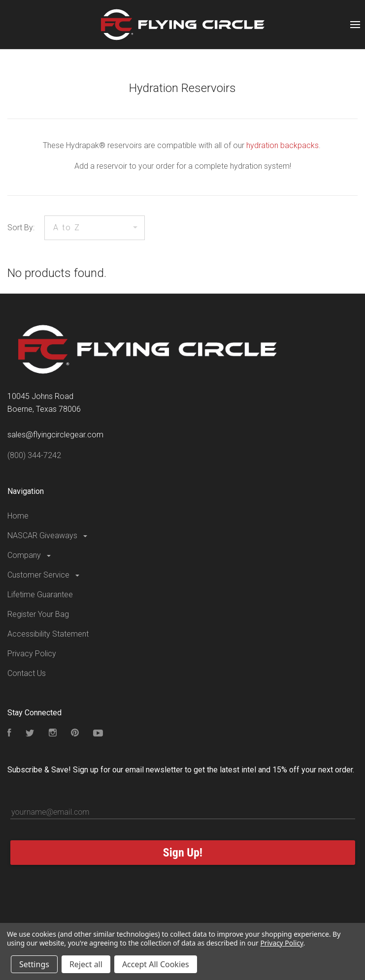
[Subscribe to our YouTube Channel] (98, 734)
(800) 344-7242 (34, 455)
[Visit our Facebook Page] (9, 734)
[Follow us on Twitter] (30, 734)
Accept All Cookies (156, 964)
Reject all (86, 964)
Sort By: (21, 228)
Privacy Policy (32, 654)
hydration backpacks (282, 145)
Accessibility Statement (48, 634)
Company (30, 555)
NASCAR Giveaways (48, 536)
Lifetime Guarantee (40, 595)
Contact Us (27, 673)
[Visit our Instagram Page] (53, 734)
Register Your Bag (38, 614)
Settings (34, 964)
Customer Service (44, 575)
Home (18, 516)
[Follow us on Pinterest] (75, 734)
